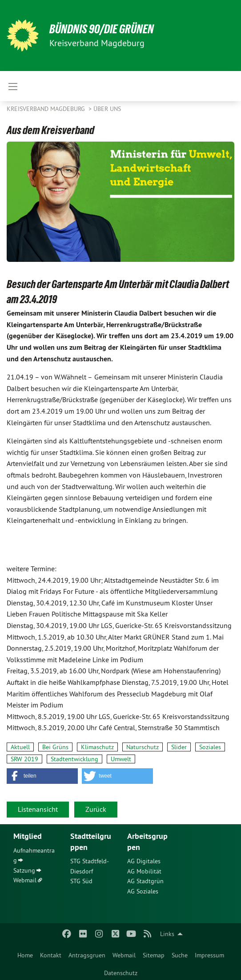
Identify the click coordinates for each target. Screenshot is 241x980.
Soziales (210, 747)
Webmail (124, 955)
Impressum (209, 955)
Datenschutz (121, 973)
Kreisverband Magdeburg (47, 109)
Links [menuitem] (167, 934)
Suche (180, 955)
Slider (179, 747)
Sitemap (154, 955)
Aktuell (20, 747)
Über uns (107, 109)
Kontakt (51, 955)
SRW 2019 (24, 759)
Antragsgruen (87, 955)
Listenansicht (38, 809)
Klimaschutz (97, 747)
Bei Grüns (55, 747)
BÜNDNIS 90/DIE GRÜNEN (102, 29)
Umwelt (121, 759)
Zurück (96, 809)
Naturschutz (143, 747)
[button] (42, 776)
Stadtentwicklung (74, 759)
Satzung (24, 870)
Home (25, 955)
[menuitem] (25, 953)
